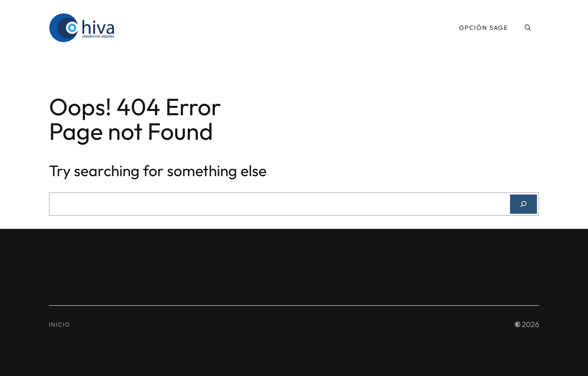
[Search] (523, 204)
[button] (528, 28)
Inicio (60, 325)
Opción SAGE (484, 28)
